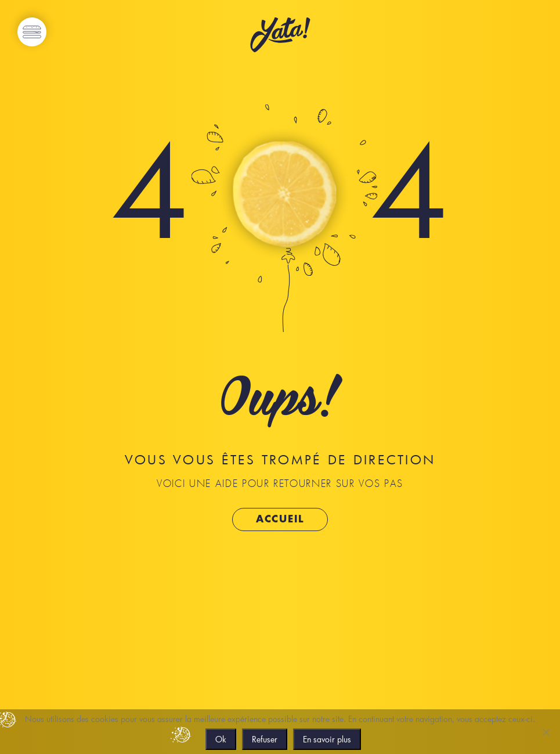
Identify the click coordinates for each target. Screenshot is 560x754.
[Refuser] (545, 732)
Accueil (280, 519)
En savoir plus (327, 739)
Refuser (265, 739)
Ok (221, 739)
